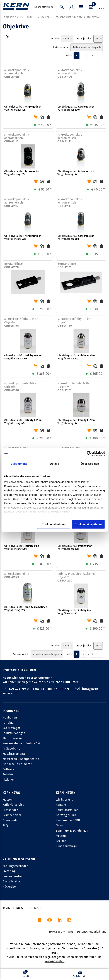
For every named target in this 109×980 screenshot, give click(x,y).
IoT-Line (8, 723)
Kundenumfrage (66, 846)
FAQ (5, 825)
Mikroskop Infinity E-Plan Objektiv (21, 322)
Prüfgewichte (11, 749)
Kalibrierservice (14, 805)
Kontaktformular (67, 810)
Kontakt (61, 805)
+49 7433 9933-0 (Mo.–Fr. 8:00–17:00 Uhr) (36, 689)
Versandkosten (13, 876)
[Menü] (81, 7)
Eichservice (10, 810)
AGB (71, 932)
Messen (8, 800)
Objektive (94, 17)
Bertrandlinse (14, 265)
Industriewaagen (14, 733)
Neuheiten (10, 718)
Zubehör (44, 17)
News (59, 825)
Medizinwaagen (13, 738)
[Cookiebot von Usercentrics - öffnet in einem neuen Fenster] (89, 454)
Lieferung (9, 871)
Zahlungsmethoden (16, 866)
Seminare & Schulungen (72, 831)
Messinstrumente (14, 754)
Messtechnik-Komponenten (21, 759)
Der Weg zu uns (66, 815)
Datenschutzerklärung (92, 932)
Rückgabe (9, 887)
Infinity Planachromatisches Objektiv (76, 577)
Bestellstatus (12, 881)
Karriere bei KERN (68, 820)
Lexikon (61, 841)
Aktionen (9, 780)
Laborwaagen (12, 728)
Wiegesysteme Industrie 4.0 (21, 743)
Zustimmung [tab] (19, 464)
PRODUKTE (27, 17)
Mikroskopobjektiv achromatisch (17, 73)
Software (9, 769)
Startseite (9, 17)
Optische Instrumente (68, 17)
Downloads (10, 820)
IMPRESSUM (57, 932)
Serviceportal (12, 815)
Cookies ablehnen (54, 524)
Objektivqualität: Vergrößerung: (23, 108)
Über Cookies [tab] (90, 464)
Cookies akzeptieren (88, 524)
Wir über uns (64, 800)
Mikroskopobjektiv (17, 575)
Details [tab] (54, 464)
